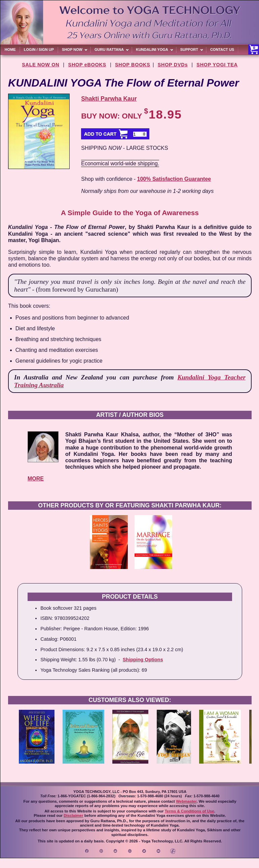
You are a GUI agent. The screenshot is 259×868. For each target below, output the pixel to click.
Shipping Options (143, 660)
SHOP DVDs (173, 65)
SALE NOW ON (41, 65)
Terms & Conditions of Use (190, 811)
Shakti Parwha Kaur (109, 99)
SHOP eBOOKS (87, 65)
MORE (36, 479)
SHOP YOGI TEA (217, 65)
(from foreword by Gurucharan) (77, 289)
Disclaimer (73, 815)
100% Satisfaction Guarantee (174, 179)
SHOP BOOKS (133, 65)
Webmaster (186, 801)
